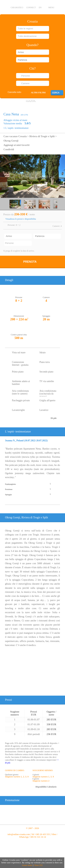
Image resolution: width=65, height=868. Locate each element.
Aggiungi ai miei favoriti (16, 145)
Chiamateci (17, 8)
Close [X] (38, 865)
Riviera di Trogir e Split (42, 136)
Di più (54, 418)
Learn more (27, 865)
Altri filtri (38, 93)
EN (40, 8)
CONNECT (31, 8)
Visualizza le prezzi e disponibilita (21, 219)
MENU (51, 8)
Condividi (9, 149)
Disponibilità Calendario (46, 787)
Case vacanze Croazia (15, 136)
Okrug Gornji (11, 141)
